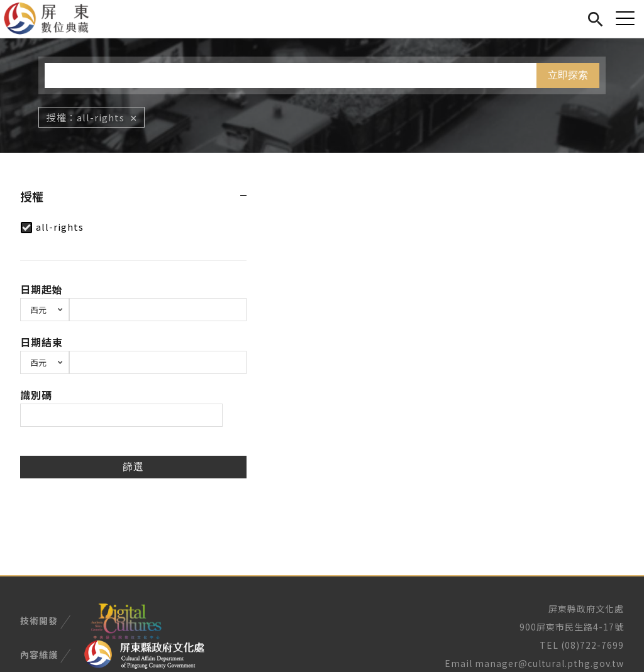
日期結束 (42, 342)
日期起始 (42, 289)
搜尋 (595, 17)
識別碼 (36, 395)
